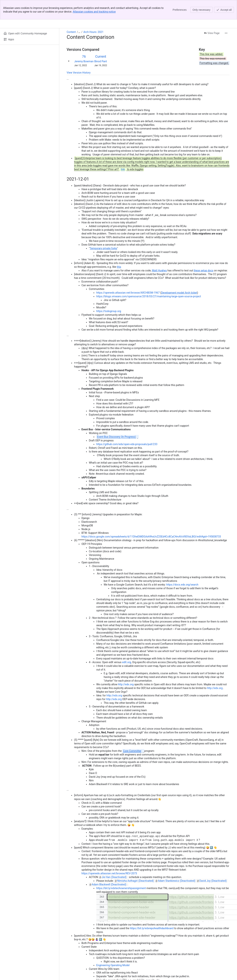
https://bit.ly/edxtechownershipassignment (121, 868)
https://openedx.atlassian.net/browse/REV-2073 (109, 853)
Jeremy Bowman (84, 42)
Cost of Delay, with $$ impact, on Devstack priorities (126, 967)
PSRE (166, 975)
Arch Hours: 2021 (94, 13)
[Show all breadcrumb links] (79, 13)
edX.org (126, 643)
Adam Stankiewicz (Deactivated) (177, 861)
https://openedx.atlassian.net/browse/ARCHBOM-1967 (128, 273)
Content (71, 13)
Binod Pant (101, 42)
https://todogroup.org (109, 292)
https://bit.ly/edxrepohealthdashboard (152, 908)
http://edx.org (126, 665)
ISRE (175, 975)
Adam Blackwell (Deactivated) (109, 865)
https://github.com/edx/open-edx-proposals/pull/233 (127, 425)
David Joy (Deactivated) (213, 861)
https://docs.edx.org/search (182, 565)
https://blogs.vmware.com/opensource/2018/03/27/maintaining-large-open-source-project (149, 277)
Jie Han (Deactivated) (114, 857)
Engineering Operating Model (113, 945)
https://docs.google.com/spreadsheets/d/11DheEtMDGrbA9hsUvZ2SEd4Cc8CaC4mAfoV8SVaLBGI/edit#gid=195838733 (151, 517)
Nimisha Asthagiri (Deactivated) (136, 861)
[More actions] (226, 14)
